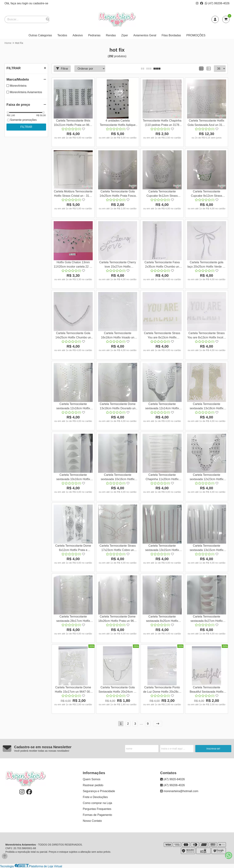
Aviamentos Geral (145, 35)
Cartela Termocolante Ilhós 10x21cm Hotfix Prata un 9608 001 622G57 (73, 123)
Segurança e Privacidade (99, 791)
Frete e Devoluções (95, 797)
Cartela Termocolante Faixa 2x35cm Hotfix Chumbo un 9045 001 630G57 (162, 265)
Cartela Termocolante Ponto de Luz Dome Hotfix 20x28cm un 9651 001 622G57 (162, 690)
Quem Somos (92, 779)
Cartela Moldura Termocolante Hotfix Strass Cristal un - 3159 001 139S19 (73, 194)
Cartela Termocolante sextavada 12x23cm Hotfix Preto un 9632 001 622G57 (207, 478)
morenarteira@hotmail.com (179, 791)
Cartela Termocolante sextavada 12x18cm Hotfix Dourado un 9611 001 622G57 (73, 407)
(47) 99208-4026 (217, 3)
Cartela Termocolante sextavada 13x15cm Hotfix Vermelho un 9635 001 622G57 (162, 548)
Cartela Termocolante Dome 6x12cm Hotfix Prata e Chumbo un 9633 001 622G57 (73, 548)
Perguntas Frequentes (97, 809)
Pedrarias (94, 35)
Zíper (125, 35)
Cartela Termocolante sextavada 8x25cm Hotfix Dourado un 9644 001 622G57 (162, 619)
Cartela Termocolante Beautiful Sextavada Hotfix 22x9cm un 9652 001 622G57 (207, 690)
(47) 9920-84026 (173, 779)
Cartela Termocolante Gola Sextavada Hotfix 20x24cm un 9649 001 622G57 (118, 690)
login (26, 3)
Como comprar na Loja (97, 803)
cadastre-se (41, 3)
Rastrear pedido (93, 785)
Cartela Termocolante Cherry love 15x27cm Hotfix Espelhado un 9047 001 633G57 (118, 265)
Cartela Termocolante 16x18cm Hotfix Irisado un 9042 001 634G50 (118, 336)
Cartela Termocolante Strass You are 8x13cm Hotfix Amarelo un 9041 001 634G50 (162, 336)
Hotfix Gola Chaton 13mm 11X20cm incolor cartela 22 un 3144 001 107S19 (73, 265)
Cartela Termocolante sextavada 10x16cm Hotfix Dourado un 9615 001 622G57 (118, 478)
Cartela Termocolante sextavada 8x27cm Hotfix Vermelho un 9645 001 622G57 (207, 619)
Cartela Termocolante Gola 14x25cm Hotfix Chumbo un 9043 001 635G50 (73, 336)
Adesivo (78, 35)
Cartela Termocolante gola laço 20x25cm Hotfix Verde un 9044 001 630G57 (207, 265)
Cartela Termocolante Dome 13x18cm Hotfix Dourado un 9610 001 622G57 (118, 407)
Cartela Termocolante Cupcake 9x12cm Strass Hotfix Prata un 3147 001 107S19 (162, 194)
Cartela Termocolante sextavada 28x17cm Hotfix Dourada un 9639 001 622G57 (73, 619)
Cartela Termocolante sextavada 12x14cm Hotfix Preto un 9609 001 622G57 (162, 407)
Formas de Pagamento (97, 815)
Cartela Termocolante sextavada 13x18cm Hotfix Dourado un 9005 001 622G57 (206, 407)
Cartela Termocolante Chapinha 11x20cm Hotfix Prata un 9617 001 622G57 (162, 478)
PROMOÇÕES (196, 35)
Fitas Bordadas (171, 35)
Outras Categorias (40, 35)
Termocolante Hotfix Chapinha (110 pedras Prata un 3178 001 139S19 (162, 123)
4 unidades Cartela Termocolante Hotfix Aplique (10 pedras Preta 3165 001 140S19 (118, 123)
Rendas (111, 35)
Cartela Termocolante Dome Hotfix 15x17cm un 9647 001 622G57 (73, 690)
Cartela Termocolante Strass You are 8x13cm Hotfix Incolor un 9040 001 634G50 (207, 336)
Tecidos (62, 35)
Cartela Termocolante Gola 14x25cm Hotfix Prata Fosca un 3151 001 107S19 (118, 194)
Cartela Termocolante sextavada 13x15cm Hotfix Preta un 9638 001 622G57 (207, 548)
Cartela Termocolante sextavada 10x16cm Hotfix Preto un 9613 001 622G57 (73, 478)
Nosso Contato (92, 821)
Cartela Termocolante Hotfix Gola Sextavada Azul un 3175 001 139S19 (207, 123)
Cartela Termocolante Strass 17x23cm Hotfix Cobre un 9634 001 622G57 (118, 548)
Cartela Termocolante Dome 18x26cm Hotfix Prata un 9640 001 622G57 (118, 619)
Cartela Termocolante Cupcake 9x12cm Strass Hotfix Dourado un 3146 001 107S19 (206, 194)
